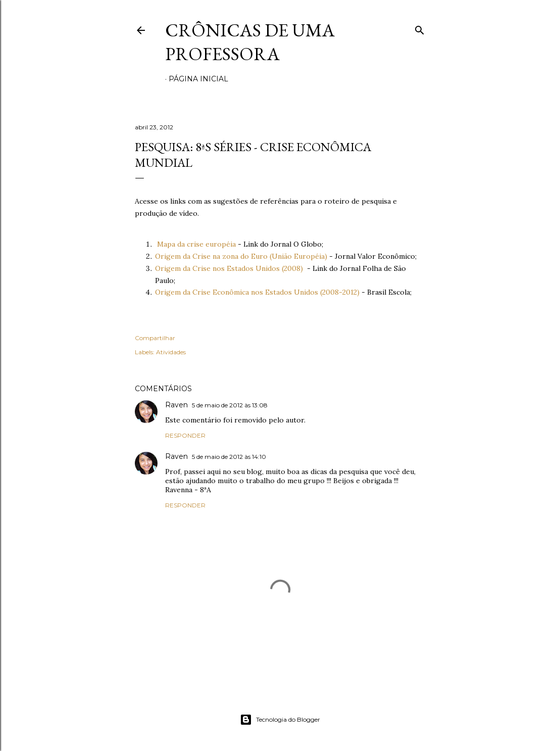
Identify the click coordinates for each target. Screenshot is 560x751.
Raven (176, 405)
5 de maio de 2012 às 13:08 (230, 405)
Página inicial (198, 79)
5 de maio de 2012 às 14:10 (229, 457)
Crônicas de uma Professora (250, 42)
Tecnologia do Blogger (280, 720)
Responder (185, 435)
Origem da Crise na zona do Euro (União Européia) (241, 256)
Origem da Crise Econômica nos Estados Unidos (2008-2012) (257, 292)
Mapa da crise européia (196, 244)
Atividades (171, 352)
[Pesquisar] (420, 28)
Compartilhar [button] (155, 338)
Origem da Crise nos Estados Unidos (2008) (229, 268)
